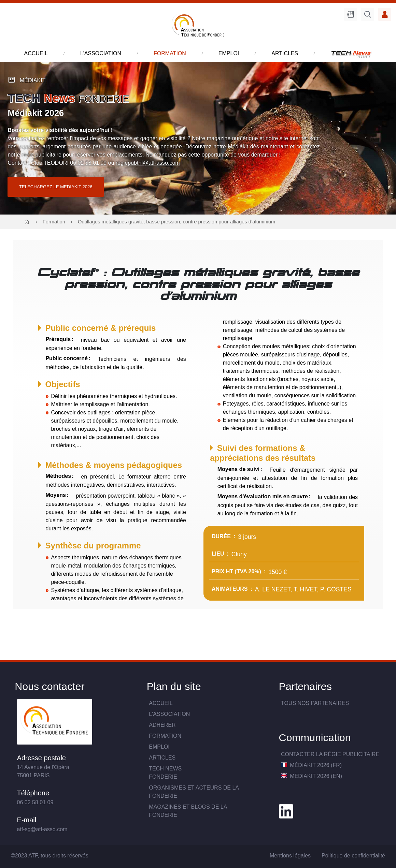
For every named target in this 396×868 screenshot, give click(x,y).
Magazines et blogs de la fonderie (188, 811)
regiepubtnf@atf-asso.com (148, 163)
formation (170, 53)
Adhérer (162, 725)
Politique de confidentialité (353, 856)
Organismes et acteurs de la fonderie (194, 792)
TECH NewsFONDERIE (165, 773)
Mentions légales (290, 856)
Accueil (161, 703)
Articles (162, 758)
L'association (169, 714)
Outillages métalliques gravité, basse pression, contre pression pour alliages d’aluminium (176, 222)
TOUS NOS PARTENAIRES (315, 703)
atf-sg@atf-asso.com (42, 829)
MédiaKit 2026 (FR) (311, 765)
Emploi (159, 747)
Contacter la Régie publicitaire (330, 754)
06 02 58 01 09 (88, 163)
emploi (229, 53)
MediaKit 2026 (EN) (312, 776)
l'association (101, 53)
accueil (36, 53)
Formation (54, 222)
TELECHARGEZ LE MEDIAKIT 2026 (56, 187)
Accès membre (385, 14)
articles (285, 53)
